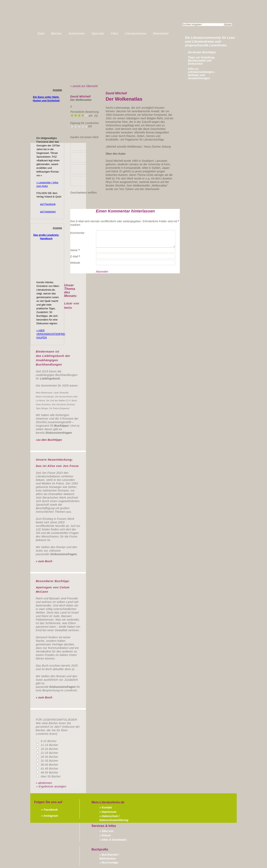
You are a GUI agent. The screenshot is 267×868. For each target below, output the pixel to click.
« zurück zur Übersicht (84, 86)
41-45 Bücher (49, 769)
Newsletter (161, 34)
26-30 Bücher (49, 757)
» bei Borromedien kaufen (86, 181)
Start (41, 34)
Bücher (56, 34)
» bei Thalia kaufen (86, 169)
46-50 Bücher (49, 772)
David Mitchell (80, 96)
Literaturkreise (136, 34)
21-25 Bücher (49, 753)
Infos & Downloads (114, 840)
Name (74, 250)
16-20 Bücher (49, 749)
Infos (115, 34)
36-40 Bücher (49, 765)
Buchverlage (110, 862)
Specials (98, 34)
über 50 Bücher (51, 776)
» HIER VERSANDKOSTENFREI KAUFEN (51, 334)
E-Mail (74, 256)
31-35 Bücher (49, 761)
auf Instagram (48, 212)
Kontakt (107, 807)
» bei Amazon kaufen (86, 158)
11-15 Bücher (49, 745)
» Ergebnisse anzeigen (51, 786)
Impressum (109, 812)
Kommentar (77, 233)
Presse (106, 835)
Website (75, 263)
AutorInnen (77, 34)
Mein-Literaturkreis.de (75, 19)
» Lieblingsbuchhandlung (86, 146)
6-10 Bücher (49, 741)
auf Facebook (48, 204)
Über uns (108, 831)
